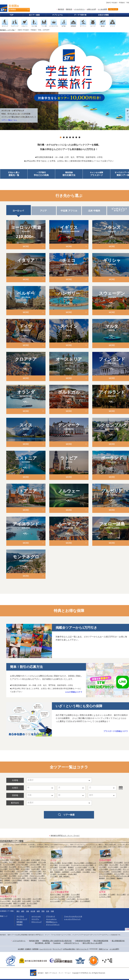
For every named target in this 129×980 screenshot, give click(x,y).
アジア (44, 211)
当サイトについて (82, 949)
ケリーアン (35, 919)
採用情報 (35, 949)
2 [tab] (64, 137)
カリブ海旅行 (111, 878)
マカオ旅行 (86, 872)
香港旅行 (71, 867)
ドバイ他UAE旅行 (6, 899)
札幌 (52, 911)
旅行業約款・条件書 (42, 943)
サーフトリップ (22, 919)
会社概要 (21, 949)
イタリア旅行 (15, 860)
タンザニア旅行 (32, 903)
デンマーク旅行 (10, 871)
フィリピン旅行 (64, 865)
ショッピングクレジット (72, 919)
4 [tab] (70, 137)
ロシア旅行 (13, 876)
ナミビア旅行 (5, 906)
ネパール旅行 (69, 870)
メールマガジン (79, 9)
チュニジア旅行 (5, 901)
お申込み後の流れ (69, 949)
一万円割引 (41, 174)
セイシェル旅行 (55, 901)
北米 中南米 (94, 211)
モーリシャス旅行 (83, 899)
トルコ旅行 (17, 899)
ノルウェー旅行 (35, 864)
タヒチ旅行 (66, 894)
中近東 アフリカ (69, 211)
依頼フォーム (104, 949)
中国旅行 (57, 872)
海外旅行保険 (34, 941)
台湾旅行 (88, 870)
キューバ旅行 (124, 865)
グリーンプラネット (53, 925)
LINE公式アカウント (72, 943)
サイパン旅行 (121, 894)
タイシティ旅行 (55, 863)
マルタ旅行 (21, 862)
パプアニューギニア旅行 (70, 901)
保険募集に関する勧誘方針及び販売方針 (57, 941)
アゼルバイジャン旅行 (37, 876)
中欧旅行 (26, 880)
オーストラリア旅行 (73, 897)
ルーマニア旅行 (36, 874)
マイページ (113, 9)
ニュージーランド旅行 (58, 899)
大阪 (27, 911)
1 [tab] (61, 137)
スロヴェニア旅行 (35, 871)
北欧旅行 (7, 880)
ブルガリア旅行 (25, 874)
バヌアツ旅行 (71, 899)
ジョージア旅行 (23, 876)
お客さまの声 (91, 9)
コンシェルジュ (51, 919)
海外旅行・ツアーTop (7, 30)
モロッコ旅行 (27, 899)
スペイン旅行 (25, 860)
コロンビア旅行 (119, 874)
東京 (18, 911)
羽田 (43, 911)
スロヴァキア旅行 (22, 871)
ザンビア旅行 (27, 906)
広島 (48, 911)
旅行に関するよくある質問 (92, 943)
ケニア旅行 (36, 901)
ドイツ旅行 (13, 862)
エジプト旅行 (37, 899)
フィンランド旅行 (9, 864)
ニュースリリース (46, 949)
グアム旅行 (112, 894)
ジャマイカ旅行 (113, 867)
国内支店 (69, 9)
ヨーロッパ (18, 211)
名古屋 (33, 911)
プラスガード (51, 916)
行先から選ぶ (14, 174)
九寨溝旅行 (66, 872)
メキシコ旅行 (104, 865)
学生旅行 (20, 925)
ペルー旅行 (123, 867)
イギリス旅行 (35, 860)
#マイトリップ (37, 922)
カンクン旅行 (114, 865)
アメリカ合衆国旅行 (106, 862)
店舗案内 (28, 949)
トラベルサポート (19, 941)
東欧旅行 (34, 880)
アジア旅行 (54, 876)
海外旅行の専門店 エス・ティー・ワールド (65, 836)
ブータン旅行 (80, 870)
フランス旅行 (5, 860)
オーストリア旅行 (24, 867)
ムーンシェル (36, 916)
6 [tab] (76, 137)
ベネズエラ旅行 (116, 872)
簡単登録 (69, 174)
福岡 (38, 911)
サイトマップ (57, 949)
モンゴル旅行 (62, 874)
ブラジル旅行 (104, 869)
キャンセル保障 (96, 174)
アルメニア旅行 (5, 878)
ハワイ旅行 (103, 894)
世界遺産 (20, 922)
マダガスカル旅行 (6, 903)
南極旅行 (120, 878)
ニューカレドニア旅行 (58, 897)
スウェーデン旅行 (22, 864)
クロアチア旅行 (14, 869)
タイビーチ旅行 (67, 863)
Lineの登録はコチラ (74, 692)
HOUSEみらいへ (52, 922)
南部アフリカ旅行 (19, 903)
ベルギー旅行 (35, 869)
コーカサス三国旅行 (11, 883)
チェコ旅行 (13, 867)
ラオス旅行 (63, 867)
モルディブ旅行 (55, 894)
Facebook (57, 943)
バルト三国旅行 (17, 880)
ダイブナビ (20, 916)
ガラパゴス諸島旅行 (106, 874)
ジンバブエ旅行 (16, 906)
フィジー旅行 (75, 894)
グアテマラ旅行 (104, 872)
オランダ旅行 (25, 869)
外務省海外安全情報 (83, 941)
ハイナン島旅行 (76, 872)
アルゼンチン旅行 (115, 869)
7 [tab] (79, 137)
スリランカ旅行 (58, 870)
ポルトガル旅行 (32, 862)
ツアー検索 (69, 815)
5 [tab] (73, 137)
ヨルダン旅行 (16, 901)
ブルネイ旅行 (72, 874)
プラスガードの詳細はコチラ (116, 731)
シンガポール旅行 (81, 867)
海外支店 (61, 9)
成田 (23, 911)
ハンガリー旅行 (36, 867)
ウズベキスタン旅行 (19, 878)
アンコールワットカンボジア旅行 (82, 865)
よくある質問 (103, 9)
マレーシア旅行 (79, 863)
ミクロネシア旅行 (105, 897)
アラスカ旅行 (118, 862)
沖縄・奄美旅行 (64, 876)
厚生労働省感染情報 (101, 941)
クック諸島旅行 (85, 901)
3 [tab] (67, 137)
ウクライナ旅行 (32, 878)
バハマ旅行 (103, 867)
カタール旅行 (27, 901)
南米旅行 (102, 878)
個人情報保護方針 (118, 941)
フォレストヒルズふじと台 (73, 916)
